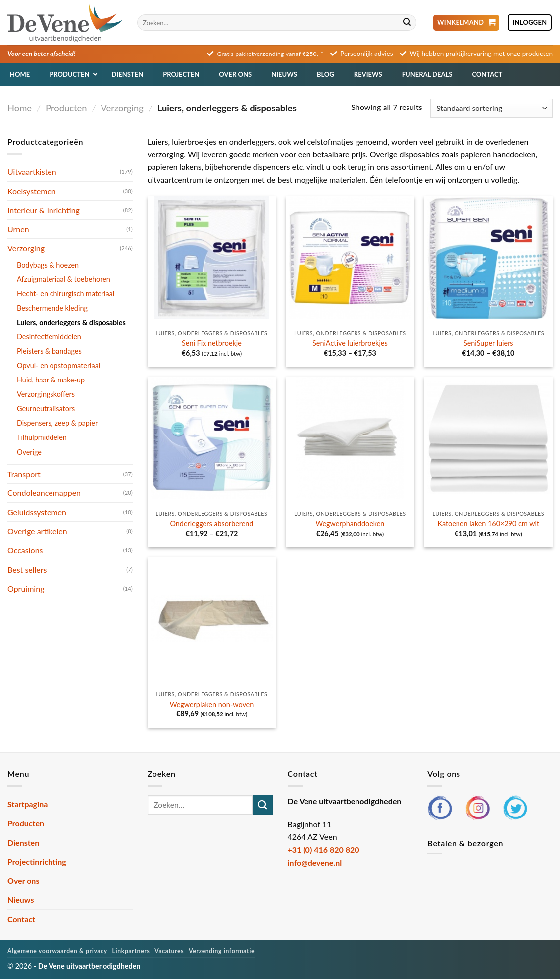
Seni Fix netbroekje (212, 343)
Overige (29, 452)
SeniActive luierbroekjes (350, 343)
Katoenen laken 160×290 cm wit (488, 523)
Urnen (18, 229)
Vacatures (169, 951)
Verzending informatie (222, 951)
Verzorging (122, 108)
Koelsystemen (32, 191)
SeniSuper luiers (488, 343)
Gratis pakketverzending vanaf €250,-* (271, 54)
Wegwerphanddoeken (350, 523)
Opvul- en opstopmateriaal (58, 365)
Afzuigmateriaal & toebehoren (64, 279)
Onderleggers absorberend (211, 523)
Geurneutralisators (46, 408)
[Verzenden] (407, 23)
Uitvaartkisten (32, 172)
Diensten (23, 843)
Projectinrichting (37, 861)
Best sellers (27, 570)
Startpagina (27, 804)
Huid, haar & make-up (51, 380)
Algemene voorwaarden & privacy (57, 951)
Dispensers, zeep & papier (57, 423)
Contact (21, 919)
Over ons (23, 881)
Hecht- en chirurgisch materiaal (66, 294)
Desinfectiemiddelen (49, 337)
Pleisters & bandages (49, 351)
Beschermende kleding (52, 308)
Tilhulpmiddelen (42, 437)
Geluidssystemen (37, 512)
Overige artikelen (37, 531)
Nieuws (21, 899)
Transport (24, 474)
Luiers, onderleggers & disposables (71, 322)
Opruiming (26, 588)
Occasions (25, 550)
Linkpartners (131, 951)
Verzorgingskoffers (46, 394)
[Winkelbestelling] (491, 108)
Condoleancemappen (44, 493)
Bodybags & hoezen (48, 265)
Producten (66, 108)
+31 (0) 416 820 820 (324, 849)
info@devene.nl (315, 862)
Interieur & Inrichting (44, 210)
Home (20, 108)
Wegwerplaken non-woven (212, 704)
